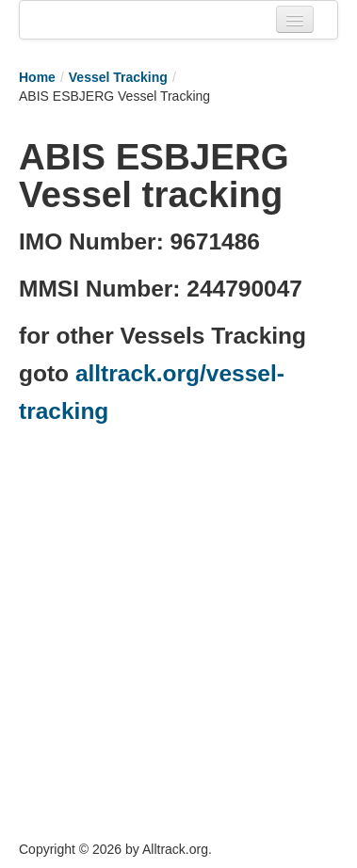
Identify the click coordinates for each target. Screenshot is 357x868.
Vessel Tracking (118, 77)
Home (37, 77)
